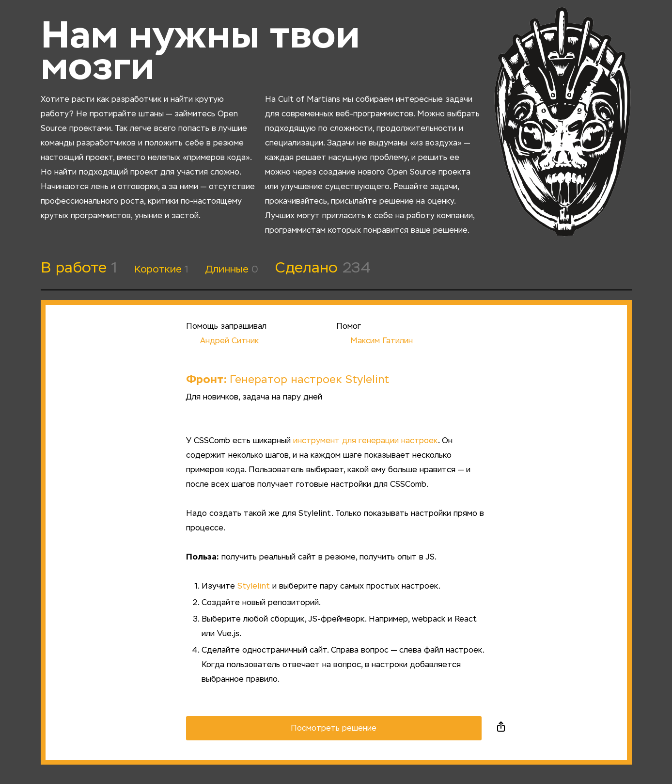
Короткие (161, 270)
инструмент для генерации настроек (366, 441)
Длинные (232, 270)
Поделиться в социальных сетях (501, 728)
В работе (79, 269)
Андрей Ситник (222, 341)
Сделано (323, 269)
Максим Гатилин (375, 341)
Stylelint (254, 587)
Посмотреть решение (334, 729)
